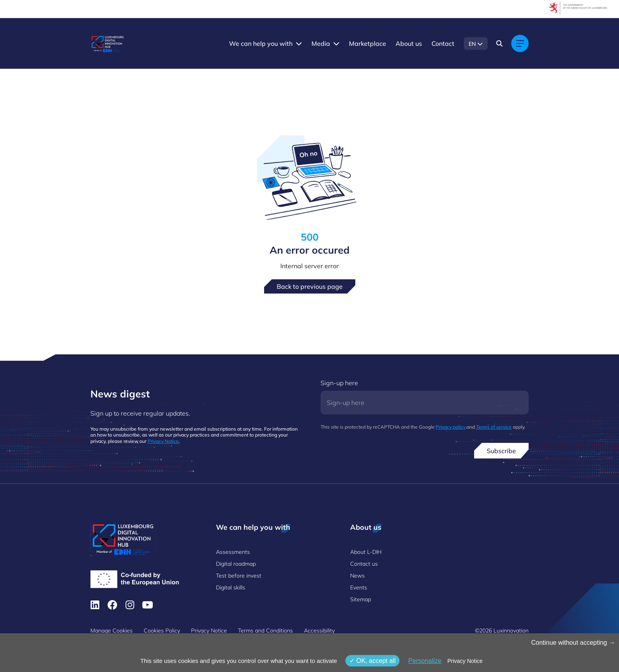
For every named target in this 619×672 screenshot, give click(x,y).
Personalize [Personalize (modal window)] (425, 661)
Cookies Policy (162, 631)
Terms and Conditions (265, 631)
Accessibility (319, 631)
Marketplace (368, 43)
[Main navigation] (520, 43)
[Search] (499, 43)
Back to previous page (310, 286)
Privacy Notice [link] (465, 661)
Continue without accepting (573, 643)
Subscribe (501, 451)
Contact (443, 43)
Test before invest (239, 576)
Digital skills (231, 587)
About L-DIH (366, 552)
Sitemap (361, 599)
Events (359, 587)
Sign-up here (339, 383)
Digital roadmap (236, 564)
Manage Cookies (112, 631)
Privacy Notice (163, 441)
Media (321, 43)
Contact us (364, 564)
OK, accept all (372, 661)
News (357, 576)
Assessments (233, 552)
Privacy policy (451, 427)
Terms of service (494, 427)
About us (409, 43)
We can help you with (261, 43)
